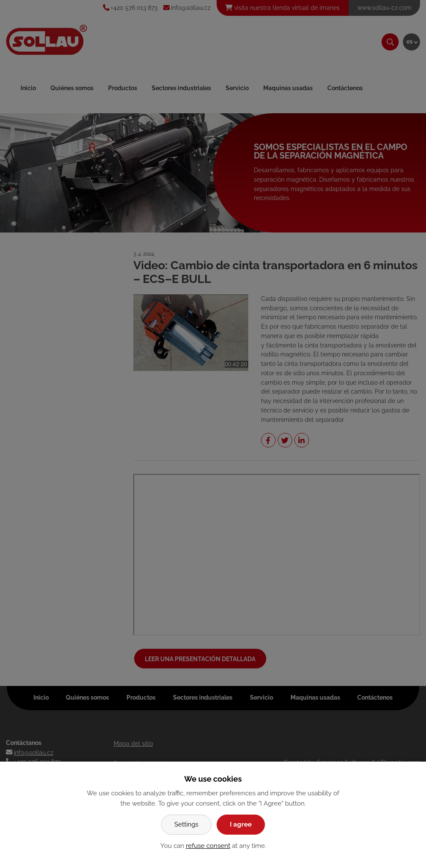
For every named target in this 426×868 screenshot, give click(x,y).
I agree (241, 824)
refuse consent (208, 846)
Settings (186, 824)
